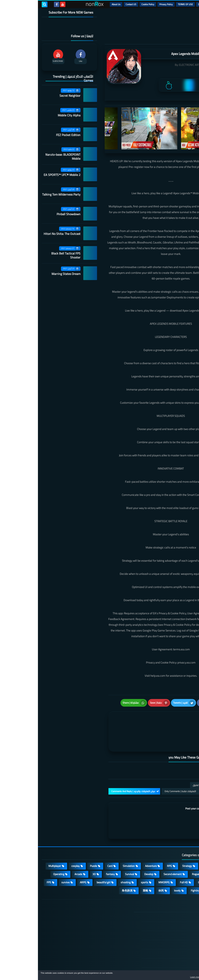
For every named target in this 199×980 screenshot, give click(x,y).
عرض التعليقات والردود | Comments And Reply (95, 771)
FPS (11, 862)
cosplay (38, 846)
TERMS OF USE (147, 4)
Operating (21, 854)
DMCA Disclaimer (169, 4)
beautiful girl (66, 862)
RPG (132, 846)
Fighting (157, 870)
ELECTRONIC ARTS (152, 65)
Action (186, 846)
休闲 (123, 870)
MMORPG (126, 862)
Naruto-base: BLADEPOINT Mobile (25, 157)
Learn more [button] (162, 977)
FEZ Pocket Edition (30, 135)
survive (28, 862)
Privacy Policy (128, 4)
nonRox (167, 968)
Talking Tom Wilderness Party (23, 194)
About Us (78, 4)
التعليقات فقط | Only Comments (142, 771)
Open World (167, 862)
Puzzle (56, 846)
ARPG (45, 862)
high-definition (181, 870)
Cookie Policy (110, 4)
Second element (135, 854)
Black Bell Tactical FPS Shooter (28, 255)
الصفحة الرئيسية (174, 897)
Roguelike (159, 854)
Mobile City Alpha (31, 115)
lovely (139, 870)
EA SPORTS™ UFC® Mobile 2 (24, 175)
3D (56, 854)
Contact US (93, 4)
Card (72, 846)
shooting (88, 862)
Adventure (113, 846)
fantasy (72, 854)
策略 (108, 870)
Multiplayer (17, 846)
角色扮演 (89, 870)
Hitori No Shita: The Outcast (24, 234)
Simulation (91, 846)
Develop (111, 854)
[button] (184, 976)
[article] (103, 720)
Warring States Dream (28, 274)
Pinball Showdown (31, 214)
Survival (92, 854)
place (186, 862)
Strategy (149, 846)
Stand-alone (182, 854)
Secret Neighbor (32, 96)
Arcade (40, 854)
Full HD (146, 862)
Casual (168, 846)
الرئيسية (186, 4)
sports (107, 862)
